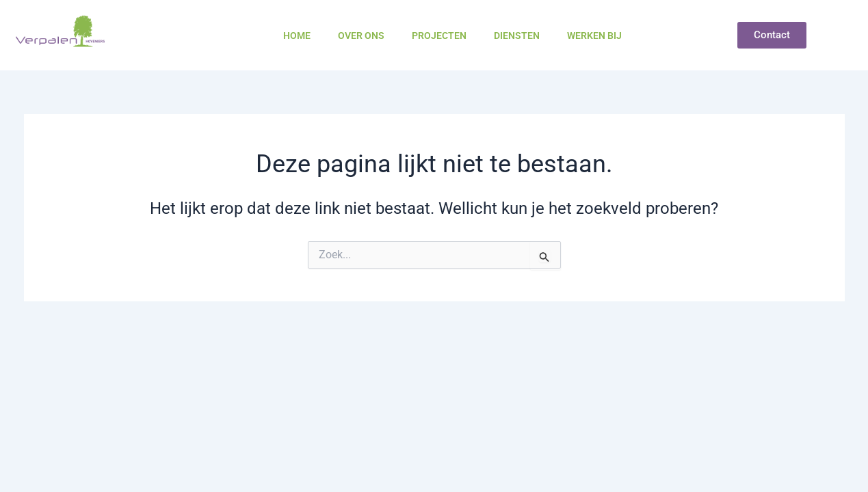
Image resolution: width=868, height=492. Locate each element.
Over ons (361, 36)
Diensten (517, 36)
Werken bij (594, 36)
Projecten (439, 36)
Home (297, 36)
